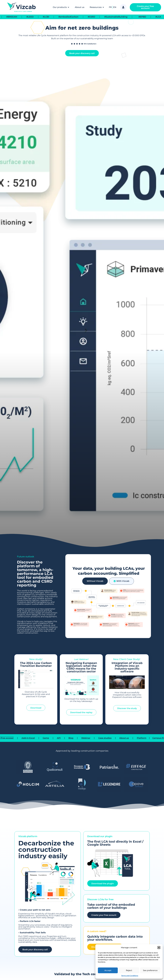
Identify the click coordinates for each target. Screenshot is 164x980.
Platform (153, 738)
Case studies (116, 738)
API (70, 738)
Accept (108, 970)
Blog (82, 738)
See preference (150, 970)
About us (135, 738)
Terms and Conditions (130, 976)
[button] (159, 948)
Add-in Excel (39, 738)
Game (57, 738)
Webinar (97, 738)
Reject (129, 970)
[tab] (95, 581)
